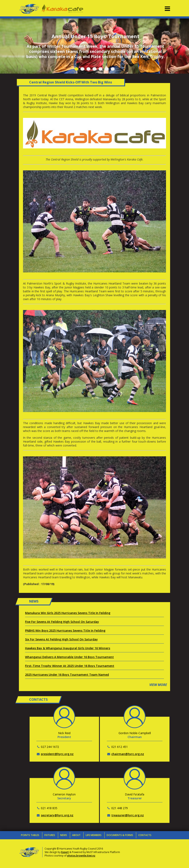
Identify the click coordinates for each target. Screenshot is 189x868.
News (64, 835)
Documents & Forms (120, 835)
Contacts (145, 835)
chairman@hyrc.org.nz (128, 754)
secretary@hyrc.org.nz (57, 815)
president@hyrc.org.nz (57, 754)
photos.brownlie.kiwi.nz (81, 856)
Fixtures (50, 835)
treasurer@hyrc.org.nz (128, 815)
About (76, 835)
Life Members (94, 835)
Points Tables (30, 835)
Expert (65, 852)
